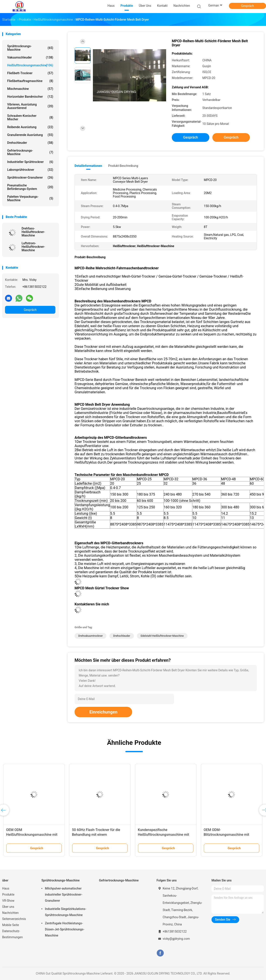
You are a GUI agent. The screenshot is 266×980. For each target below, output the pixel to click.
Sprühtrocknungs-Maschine (30, 48)
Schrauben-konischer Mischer (30, 117)
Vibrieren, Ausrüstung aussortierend (30, 106)
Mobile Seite (11, 925)
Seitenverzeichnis (14, 919)
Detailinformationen (88, 166)
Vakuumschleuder (30, 57)
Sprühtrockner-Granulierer (30, 178)
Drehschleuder (30, 143)
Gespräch (247, 6)
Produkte (8, 895)
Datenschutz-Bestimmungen (12, 934)
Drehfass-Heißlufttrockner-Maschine (33, 232)
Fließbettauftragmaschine (30, 81)
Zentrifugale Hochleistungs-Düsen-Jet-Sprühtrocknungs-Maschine (65, 929)
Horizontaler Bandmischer (30, 97)
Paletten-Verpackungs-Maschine (30, 198)
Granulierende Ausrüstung (30, 135)
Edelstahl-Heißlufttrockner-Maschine (162, 636)
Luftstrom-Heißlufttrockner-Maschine (33, 247)
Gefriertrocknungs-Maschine (30, 152)
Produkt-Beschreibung (123, 166)
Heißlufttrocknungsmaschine (30, 65)
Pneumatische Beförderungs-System (30, 187)
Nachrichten (10, 913)
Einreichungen (103, 712)
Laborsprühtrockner (30, 170)
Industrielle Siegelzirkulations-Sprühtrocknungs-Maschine (66, 912)
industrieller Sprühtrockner (30, 162)
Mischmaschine (30, 89)
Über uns (8, 907)
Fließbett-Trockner (30, 73)
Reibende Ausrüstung (30, 127)
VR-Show (8, 901)
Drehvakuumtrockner (90, 636)
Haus (6, 888)
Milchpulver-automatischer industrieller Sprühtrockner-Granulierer (64, 895)
